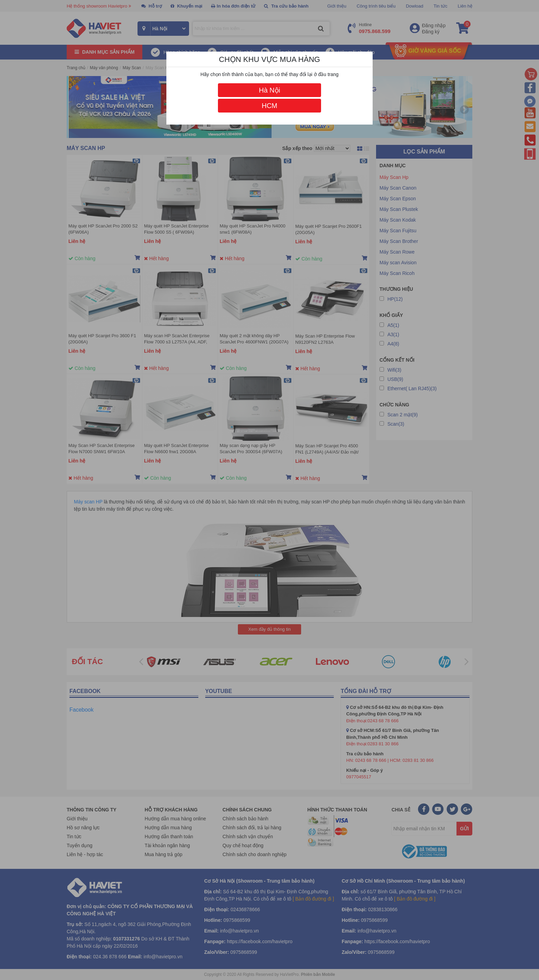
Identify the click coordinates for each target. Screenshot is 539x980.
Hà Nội (269, 90)
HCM (269, 106)
